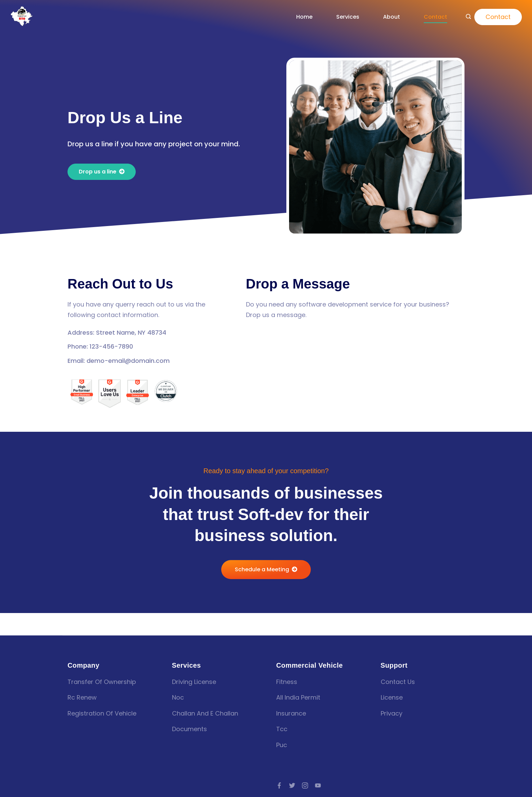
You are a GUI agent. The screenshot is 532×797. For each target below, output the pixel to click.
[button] (102, 172)
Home (304, 17)
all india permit (298, 697)
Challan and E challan (205, 713)
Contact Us (398, 682)
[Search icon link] (468, 17)
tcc (282, 729)
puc (282, 745)
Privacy (392, 713)
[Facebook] (279, 785)
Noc (178, 697)
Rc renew (82, 697)
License (392, 697)
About (392, 17)
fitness (287, 682)
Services (348, 17)
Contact (435, 17)
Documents (189, 729)
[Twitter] (292, 785)
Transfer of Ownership (102, 682)
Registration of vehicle (102, 713)
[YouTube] (318, 785)
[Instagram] (305, 785)
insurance (291, 713)
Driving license (194, 682)
